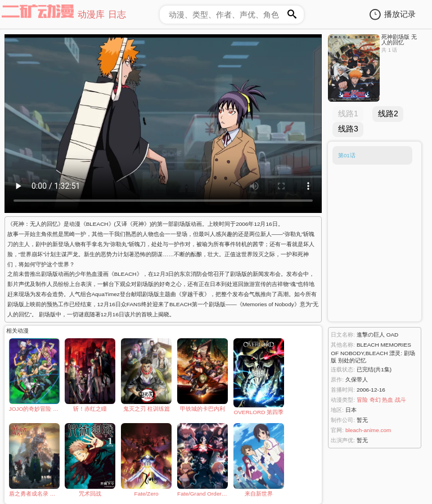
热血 (388, 400)
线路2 (388, 113)
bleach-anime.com (368, 430)
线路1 (348, 113)
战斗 (400, 400)
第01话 (347, 155)
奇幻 (375, 400)
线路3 (348, 129)
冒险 (362, 400)
